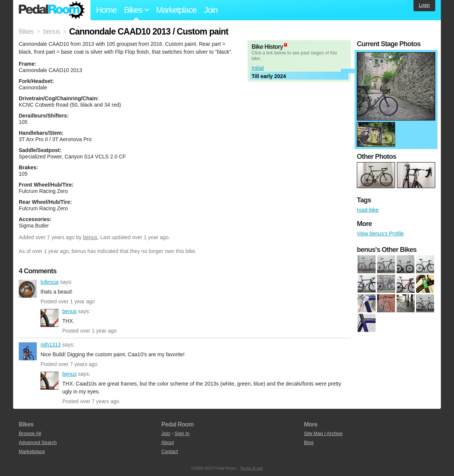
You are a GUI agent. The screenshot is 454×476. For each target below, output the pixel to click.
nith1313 (28, 351)
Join (211, 10)
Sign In (182, 433)
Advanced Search (38, 442)
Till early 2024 (269, 76)
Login (424, 5)
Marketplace (176, 10)
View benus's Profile (380, 233)
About (168, 442)
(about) (286, 45)
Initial (258, 68)
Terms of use (252, 468)
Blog (309, 442)
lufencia (28, 289)
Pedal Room (52, 10)
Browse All (30, 433)
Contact (170, 451)
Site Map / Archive (323, 433)
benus (90, 237)
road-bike (368, 210)
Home (106, 10)
